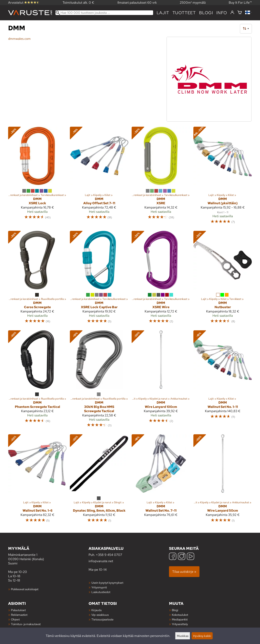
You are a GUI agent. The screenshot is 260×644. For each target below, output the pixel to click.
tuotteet (184, 13)
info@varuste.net (101, 561)
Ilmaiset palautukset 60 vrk (137, 3)
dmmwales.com (19, 39)
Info (222, 13)
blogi (206, 13)
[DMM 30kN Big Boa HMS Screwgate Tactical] (99, 381)
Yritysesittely (180, 624)
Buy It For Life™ (240, 3)
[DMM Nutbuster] (223, 279)
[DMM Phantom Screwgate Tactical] (37, 381)
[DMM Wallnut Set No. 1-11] (223, 381)
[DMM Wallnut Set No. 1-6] (37, 480)
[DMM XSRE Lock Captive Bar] (99, 279)
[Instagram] (182, 557)
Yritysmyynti (99, 587)
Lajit (163, 13)
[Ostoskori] (240, 13)
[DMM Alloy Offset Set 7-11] (99, 177)
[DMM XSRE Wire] (161, 279)
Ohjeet (15, 619)
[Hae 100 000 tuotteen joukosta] (104, 13)
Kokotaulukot (180, 615)
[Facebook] (173, 557)
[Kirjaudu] (232, 13)
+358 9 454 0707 (109, 555)
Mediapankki (180, 619)
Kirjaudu (97, 610)
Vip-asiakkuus (100, 615)
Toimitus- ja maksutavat (26, 624)
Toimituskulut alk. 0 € (78, 3)
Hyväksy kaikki (202, 636)
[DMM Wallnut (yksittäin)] (223, 177)
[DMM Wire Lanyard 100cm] (161, 381)
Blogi (175, 610)
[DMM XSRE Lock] (37, 177)
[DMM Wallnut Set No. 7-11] (161, 480)
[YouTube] (191, 557)
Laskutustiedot (101, 592)
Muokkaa (183, 636)
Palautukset (18, 610)
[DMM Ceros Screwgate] (37, 279)
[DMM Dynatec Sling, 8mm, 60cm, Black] (99, 480)
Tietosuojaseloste (102, 619)
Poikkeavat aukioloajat (25, 589)
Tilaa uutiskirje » (184, 572)
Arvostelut (24, 3)
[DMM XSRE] (161, 177)
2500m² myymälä (193, 3)
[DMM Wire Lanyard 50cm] (223, 480)
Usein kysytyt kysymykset (107, 583)
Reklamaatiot (19, 615)
